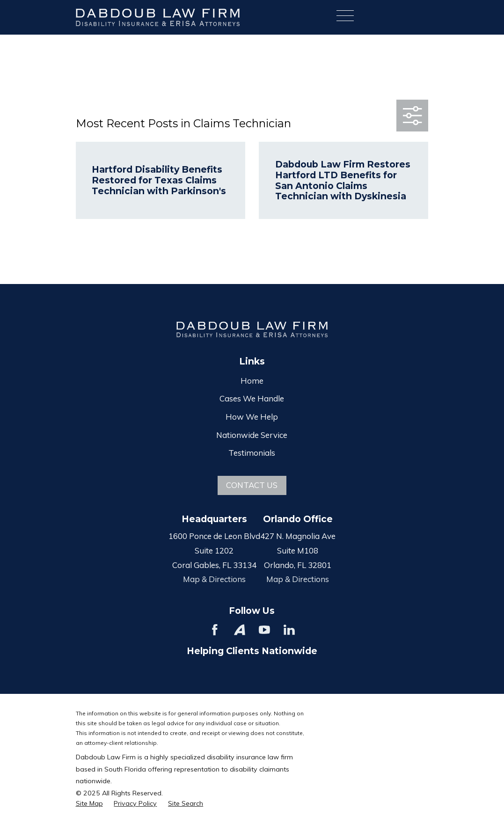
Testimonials (252, 453)
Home (252, 381)
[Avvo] (240, 630)
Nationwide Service (252, 435)
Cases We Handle (252, 398)
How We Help (252, 417)
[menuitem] (89, 804)
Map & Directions (214, 579)
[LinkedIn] (289, 630)
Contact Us (252, 485)
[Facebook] (215, 630)
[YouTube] (264, 630)
